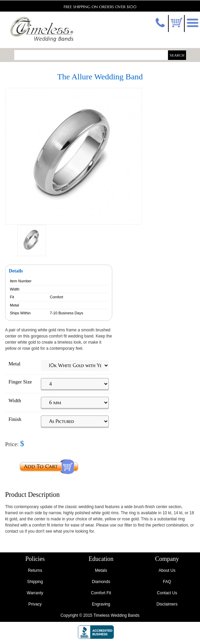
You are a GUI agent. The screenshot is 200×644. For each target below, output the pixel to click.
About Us (167, 570)
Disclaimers (167, 604)
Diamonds (101, 582)
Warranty (35, 593)
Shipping (35, 582)
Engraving (101, 604)
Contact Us (167, 593)
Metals (101, 570)
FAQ (167, 582)
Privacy (35, 604)
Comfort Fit (101, 593)
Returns (35, 570)
